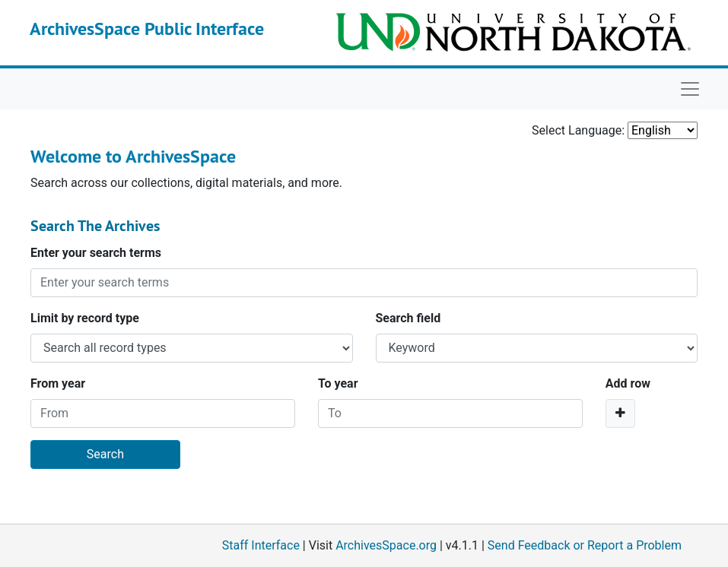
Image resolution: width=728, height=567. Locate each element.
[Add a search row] (620, 413)
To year (338, 383)
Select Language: (578, 130)
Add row (628, 383)
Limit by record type (85, 318)
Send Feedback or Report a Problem (585, 545)
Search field (409, 318)
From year (58, 383)
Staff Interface (261, 545)
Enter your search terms (96, 253)
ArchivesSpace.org (386, 545)
